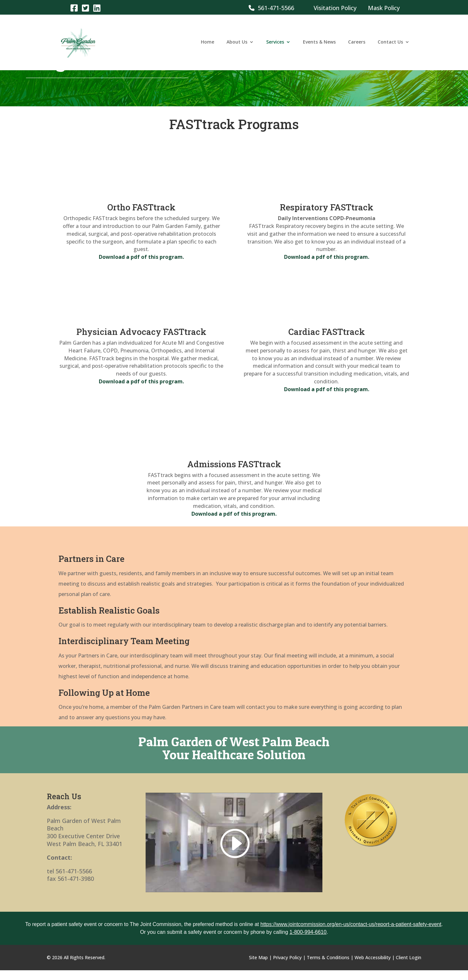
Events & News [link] (319, 43)
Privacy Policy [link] (287, 957)
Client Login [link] (409, 957)
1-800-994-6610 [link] (308, 932)
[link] (74, 8)
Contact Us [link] (390, 43)
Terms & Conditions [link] (328, 957)
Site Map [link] (258, 957)
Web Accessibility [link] (373, 957)
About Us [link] (237, 43)
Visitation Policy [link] (335, 8)
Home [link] (208, 43)
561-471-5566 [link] (271, 8)
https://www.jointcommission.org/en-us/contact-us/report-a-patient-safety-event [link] (351, 924)
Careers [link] (357, 43)
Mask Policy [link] (384, 8)
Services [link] (275, 43)
